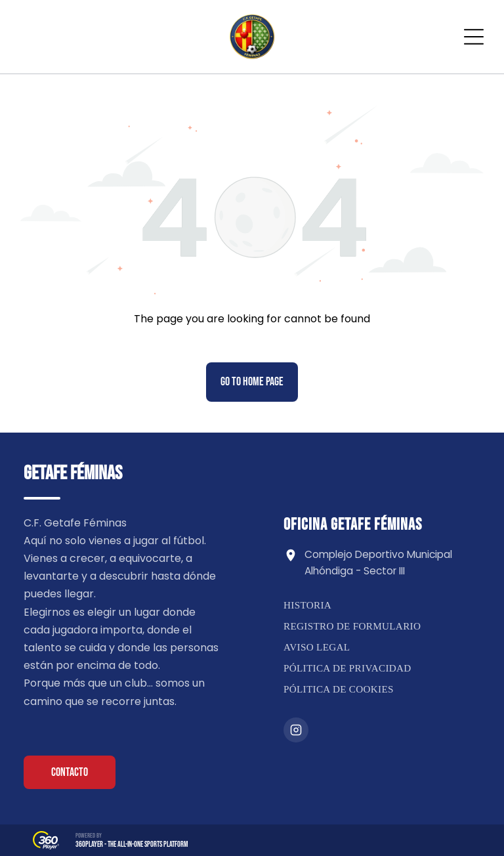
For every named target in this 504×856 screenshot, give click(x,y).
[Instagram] (296, 730)
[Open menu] (474, 37)
